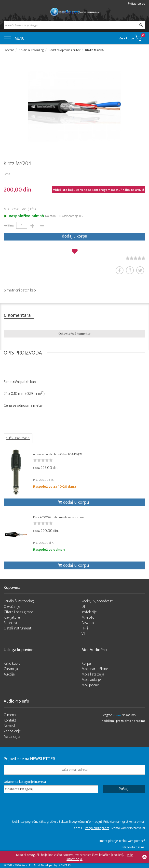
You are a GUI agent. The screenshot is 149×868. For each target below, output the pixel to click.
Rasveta (88, 623)
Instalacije (89, 612)
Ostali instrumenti (18, 628)
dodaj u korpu (74, 236)
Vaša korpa (132, 37)
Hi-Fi (85, 628)
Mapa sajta (12, 737)
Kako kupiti (12, 664)
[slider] (135, 258)
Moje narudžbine (95, 669)
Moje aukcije (91, 680)
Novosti (10, 726)
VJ (83, 634)
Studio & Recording (19, 601)
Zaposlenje (12, 731)
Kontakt (10, 720)
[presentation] (41, 809)
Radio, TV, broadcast (97, 601)
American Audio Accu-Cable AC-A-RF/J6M (58, 454)
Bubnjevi (10, 623)
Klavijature (12, 618)
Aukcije (9, 674)
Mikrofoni (89, 618)
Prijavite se (137, 4)
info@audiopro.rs (97, 828)
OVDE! (139, 190)
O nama (10, 715)
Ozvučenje (12, 607)
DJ (83, 607)
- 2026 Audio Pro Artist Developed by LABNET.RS (42, 865)
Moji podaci (90, 685)
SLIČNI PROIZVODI (18, 438)
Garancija (11, 669)
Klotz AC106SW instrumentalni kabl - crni (58, 517)
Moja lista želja (93, 674)
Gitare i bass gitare (18, 612)
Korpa (86, 664)
